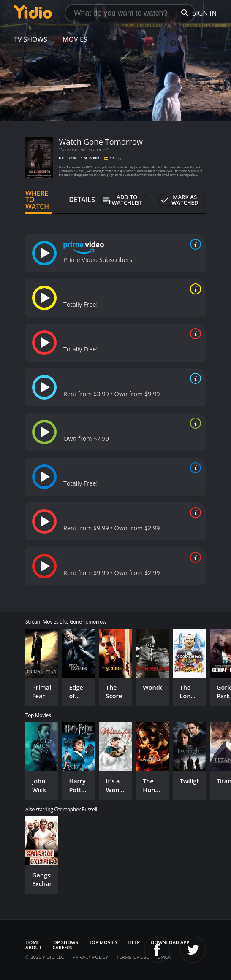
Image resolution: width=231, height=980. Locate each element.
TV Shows (31, 39)
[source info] (194, 244)
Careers (62, 947)
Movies (75, 39)
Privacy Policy (90, 957)
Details (82, 200)
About (33, 947)
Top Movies (103, 942)
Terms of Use (133, 957)
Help (134, 942)
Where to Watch (37, 200)
